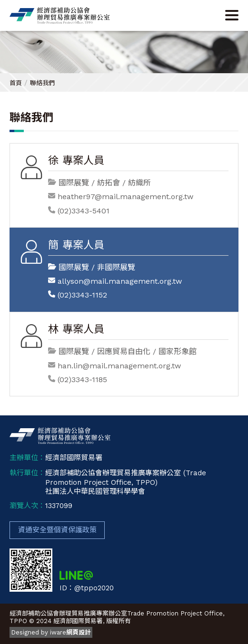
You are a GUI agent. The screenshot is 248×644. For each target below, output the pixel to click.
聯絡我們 (42, 83)
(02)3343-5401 (84, 211)
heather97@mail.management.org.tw (125, 197)
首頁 (16, 83)
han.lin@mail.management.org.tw (119, 366)
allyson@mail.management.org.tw (120, 281)
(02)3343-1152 (82, 295)
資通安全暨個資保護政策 (57, 530)
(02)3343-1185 (82, 380)
